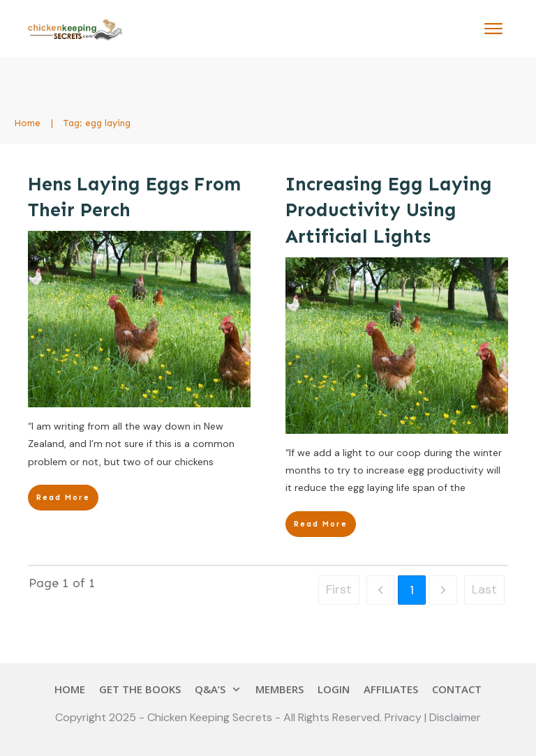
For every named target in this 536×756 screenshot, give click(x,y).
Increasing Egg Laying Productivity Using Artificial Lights (389, 211)
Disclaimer (455, 717)
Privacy (404, 717)
